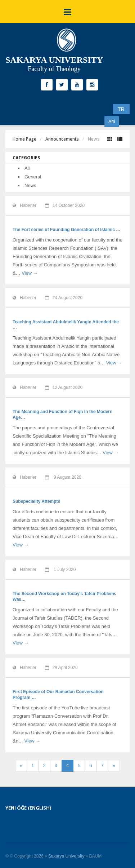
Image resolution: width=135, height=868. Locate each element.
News (30, 185)
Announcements (62, 139)
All (27, 168)
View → (30, 273)
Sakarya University (66, 856)
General (33, 177)
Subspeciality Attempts (36, 501)
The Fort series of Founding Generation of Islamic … (66, 230)
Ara (112, 121)
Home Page (24, 139)
